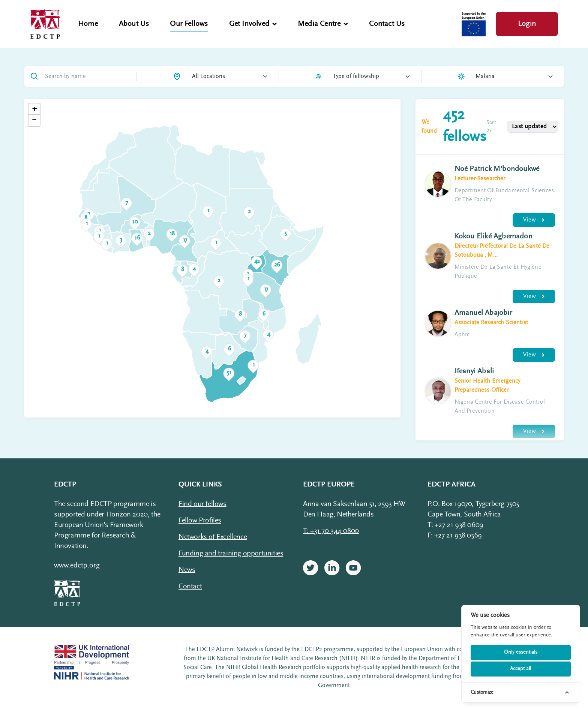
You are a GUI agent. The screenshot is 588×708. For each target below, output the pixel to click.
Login (527, 24)
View (534, 220)
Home (88, 24)
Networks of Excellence (213, 537)
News (187, 570)
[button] (285, 234)
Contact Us (387, 24)
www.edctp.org (77, 566)
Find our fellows (202, 504)
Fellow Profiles (200, 521)
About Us (134, 24)
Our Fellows (189, 24)
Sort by (491, 127)
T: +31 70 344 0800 (331, 531)
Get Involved (253, 24)
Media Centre (323, 24)
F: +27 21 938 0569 (455, 536)
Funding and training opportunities (231, 554)
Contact (190, 587)
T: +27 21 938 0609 (455, 525)
